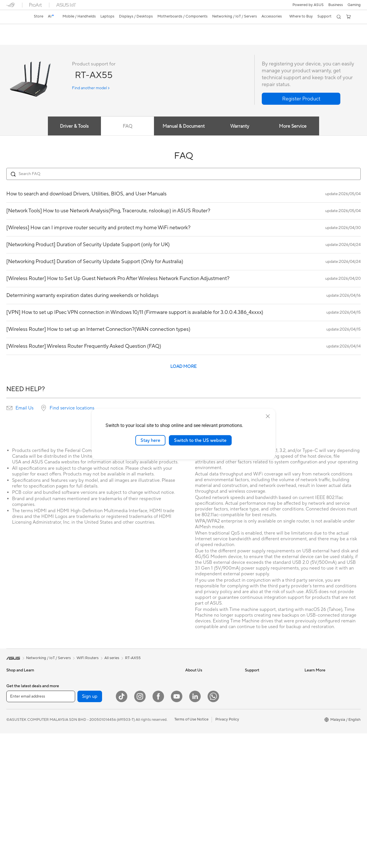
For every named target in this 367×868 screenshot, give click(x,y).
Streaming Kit (136, 770)
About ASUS (196, 679)
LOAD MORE (183, 367)
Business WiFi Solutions (145, 701)
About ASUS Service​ (262, 679)
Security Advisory (260, 739)
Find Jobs (193, 739)
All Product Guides (320, 714)
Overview (14, 39)
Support (84, 39)
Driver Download (259, 714)
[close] (268, 416)
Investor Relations (201, 705)
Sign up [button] (90, 831)
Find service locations (72, 408)
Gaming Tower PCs (22, 801)
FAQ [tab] (127, 127)
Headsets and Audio (142, 762)
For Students (17, 740)
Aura (309, 805)
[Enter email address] (41, 831)
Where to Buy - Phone (323, 757)
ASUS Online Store (321, 779)
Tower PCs (15, 792)
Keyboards (134, 744)
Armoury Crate (317, 796)
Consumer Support (261, 688)
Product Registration (263, 731)
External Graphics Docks (87, 740)
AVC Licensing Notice (323, 788)
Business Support (260, 696)
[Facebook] (158, 831)
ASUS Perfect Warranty (265, 757)
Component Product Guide (327, 722)
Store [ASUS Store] (39, 16)
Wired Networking (140, 710)
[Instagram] (140, 831)
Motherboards (78, 705)
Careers (192, 688)
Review (63, 39)
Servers (131, 727)
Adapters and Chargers (145, 787)
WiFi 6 (71, 800)
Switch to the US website (200, 440)
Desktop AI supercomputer (148, 718)
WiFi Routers (136, 679)
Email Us (25, 408)
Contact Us (195, 731)
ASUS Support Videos (264, 765)
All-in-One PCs (19, 783)
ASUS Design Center (322, 696)
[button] (354, 5)
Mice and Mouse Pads (143, 753)
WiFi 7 (71, 792)
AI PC (309, 679)
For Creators (17, 731)
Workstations (77, 688)
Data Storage (77, 774)
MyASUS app (197, 714)
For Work (14, 723)
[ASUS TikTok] (122, 831)
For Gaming (16, 749)
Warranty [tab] (240, 127)
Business (336, 5)
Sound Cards (77, 757)
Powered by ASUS (308, 5)
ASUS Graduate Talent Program (212, 748)
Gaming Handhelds (23, 697)
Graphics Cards (79, 714)
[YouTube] (177, 831)
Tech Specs (39, 39)
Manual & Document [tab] (184, 127)
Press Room (195, 722)
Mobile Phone (18, 688)
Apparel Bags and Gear (144, 779)
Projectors (15, 775)
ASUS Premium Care (262, 748)
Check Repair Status (262, 722)
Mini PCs (73, 679)
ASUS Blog (314, 705)
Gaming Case (77, 723)
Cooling (72, 731)
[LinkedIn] (195, 831)
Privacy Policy (227, 854)
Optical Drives (78, 766)
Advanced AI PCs (319, 688)
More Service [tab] (294, 127)
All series (112, 658)
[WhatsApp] (213, 831)
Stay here (150, 440)
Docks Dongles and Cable (147, 796)
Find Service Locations (264, 705)
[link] (16, 17)
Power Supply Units (82, 748)
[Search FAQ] (183, 174)
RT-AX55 (18, 30)
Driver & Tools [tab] (73, 127)
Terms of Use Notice (191, 854)
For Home (15, 714)
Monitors (14, 766)
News (190, 696)
